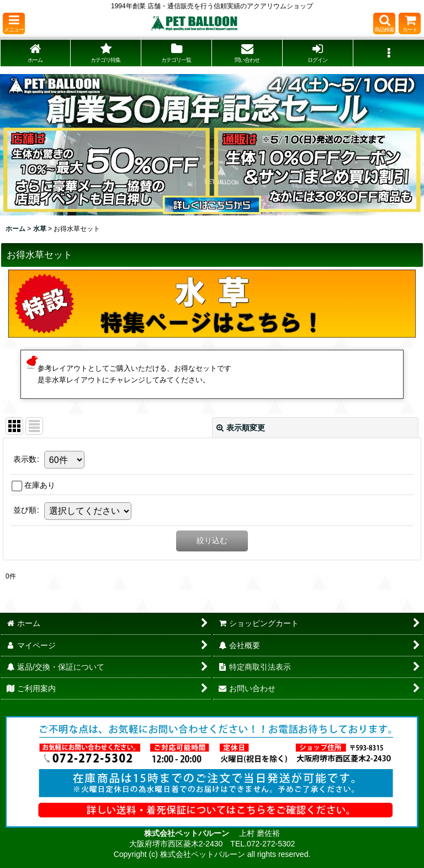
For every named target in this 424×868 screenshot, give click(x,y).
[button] (14, 23)
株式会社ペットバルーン (188, 833)
